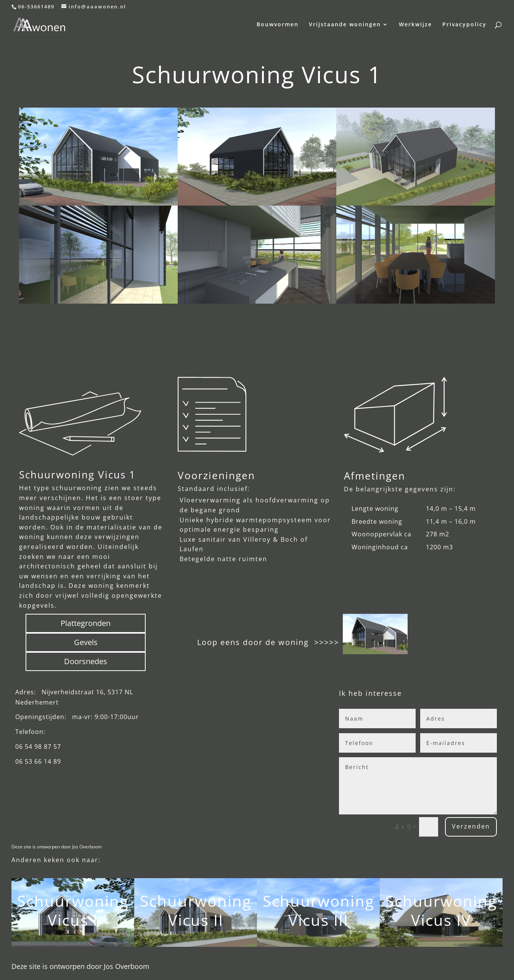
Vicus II (196, 920)
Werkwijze (415, 25)
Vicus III (318, 920)
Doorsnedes (86, 661)
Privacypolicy (464, 25)
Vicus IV (441, 920)
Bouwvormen (278, 25)
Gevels (86, 642)
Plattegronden (86, 623)
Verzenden (466, 826)
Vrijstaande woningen (345, 25)
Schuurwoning (73, 901)
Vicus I (73, 920)
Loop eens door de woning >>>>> (268, 642)
